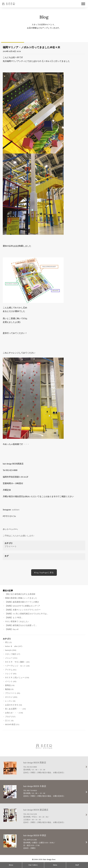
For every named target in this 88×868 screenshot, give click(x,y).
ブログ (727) (10, 717)
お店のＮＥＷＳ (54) (13, 705)
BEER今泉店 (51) (12, 724)
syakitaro (16, 510)
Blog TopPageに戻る (44, 573)
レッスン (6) (10, 701)
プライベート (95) (13, 693)
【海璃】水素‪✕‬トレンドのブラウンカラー (23, 610)
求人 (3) (8, 642)
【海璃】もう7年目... (14, 618)
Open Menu (83, 4)
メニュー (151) (11, 658)
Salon (55, 865)
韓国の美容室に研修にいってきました (21, 598)
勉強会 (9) (9, 689)
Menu (11, 865)
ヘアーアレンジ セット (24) (17, 666)
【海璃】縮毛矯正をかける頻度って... (21, 625)
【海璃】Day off (12, 629)
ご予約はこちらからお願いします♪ (18, 536)
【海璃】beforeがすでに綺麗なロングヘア (23, 606)
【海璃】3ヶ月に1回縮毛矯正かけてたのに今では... (27, 614)
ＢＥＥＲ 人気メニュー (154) (17, 678)
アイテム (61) (11, 670)
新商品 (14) (10, 685)
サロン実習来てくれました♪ (17, 621)
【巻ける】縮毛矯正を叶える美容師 (20, 594)
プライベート (11, 546)
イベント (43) (11, 681)
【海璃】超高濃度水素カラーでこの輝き (22, 602)
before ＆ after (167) (14, 646)
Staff (77, 865)
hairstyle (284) (11, 650)
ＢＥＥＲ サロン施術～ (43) (17, 662)
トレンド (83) (11, 674)
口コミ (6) (9, 721)
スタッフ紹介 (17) (13, 654)
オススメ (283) (11, 697)
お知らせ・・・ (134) (14, 713)
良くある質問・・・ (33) (15, 709)
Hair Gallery (33, 865)
